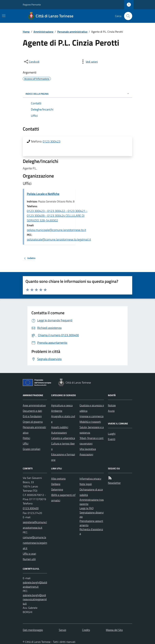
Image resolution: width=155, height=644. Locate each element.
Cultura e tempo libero (63, 446)
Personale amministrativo (72, 32)
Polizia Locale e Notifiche (43, 194)
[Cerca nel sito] (127, 16)
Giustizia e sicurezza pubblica (92, 408)
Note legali (86, 484)
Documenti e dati (32, 411)
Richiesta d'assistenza (91, 531)
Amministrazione (43, 32)
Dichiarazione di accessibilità (91, 492)
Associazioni (86, 454)
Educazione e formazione (63, 457)
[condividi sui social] (31, 62)
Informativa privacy (90, 479)
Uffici (26, 443)
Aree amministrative (34, 405)
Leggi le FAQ (87, 508)
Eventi (112, 439)
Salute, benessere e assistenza (92, 430)
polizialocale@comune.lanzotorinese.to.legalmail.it (59, 239)
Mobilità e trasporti (90, 422)
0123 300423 (51, 141)
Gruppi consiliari (32, 449)
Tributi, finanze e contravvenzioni (92, 441)
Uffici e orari (29, 554)
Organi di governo (33, 422)
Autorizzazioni (59, 433)
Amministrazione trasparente (92, 502)
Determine (57, 489)
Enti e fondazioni (32, 416)
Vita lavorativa (88, 449)
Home (26, 32)
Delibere (56, 484)
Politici (26, 438)
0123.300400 (31, 508)
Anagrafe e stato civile (63, 419)
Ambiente (57, 411)
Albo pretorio (58, 479)
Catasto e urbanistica (63, 438)
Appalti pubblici (60, 427)
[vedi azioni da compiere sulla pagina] (89, 62)
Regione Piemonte (32, 5)
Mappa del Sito (114, 630)
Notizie (112, 405)
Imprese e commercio (92, 416)
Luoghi (112, 434)
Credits (86, 630)
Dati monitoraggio (33, 630)
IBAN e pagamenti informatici (63, 498)
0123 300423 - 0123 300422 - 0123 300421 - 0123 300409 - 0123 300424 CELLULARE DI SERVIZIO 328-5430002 (57, 216)
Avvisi (111, 411)
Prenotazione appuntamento (91, 523)
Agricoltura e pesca (62, 405)
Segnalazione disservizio (92, 515)
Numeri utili (29, 559)
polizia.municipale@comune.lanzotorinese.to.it (56, 230)
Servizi (62, 630)
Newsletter (114, 483)
